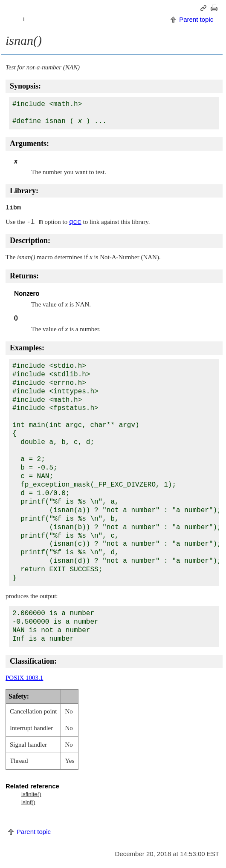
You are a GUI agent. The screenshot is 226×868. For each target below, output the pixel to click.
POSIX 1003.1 (24, 678)
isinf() (28, 802)
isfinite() (31, 794)
